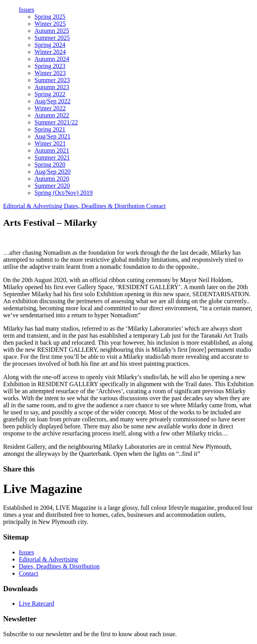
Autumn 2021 (52, 150)
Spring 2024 (50, 45)
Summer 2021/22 (56, 122)
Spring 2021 (50, 129)
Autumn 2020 (52, 179)
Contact (156, 206)
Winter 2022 (50, 108)
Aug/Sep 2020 (52, 172)
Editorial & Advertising (33, 206)
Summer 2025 (52, 38)
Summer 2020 (52, 186)
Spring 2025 (50, 17)
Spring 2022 (50, 94)
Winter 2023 (50, 73)
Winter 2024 (50, 52)
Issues (26, 10)
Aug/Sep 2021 (52, 136)
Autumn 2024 (52, 59)
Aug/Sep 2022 (52, 101)
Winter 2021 (50, 143)
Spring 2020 (50, 165)
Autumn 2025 (52, 31)
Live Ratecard (36, 604)
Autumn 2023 (52, 87)
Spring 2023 (50, 66)
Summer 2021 (52, 157)
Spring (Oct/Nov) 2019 (63, 193)
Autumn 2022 (52, 115)
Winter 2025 (50, 24)
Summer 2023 (52, 80)
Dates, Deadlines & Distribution (105, 206)
